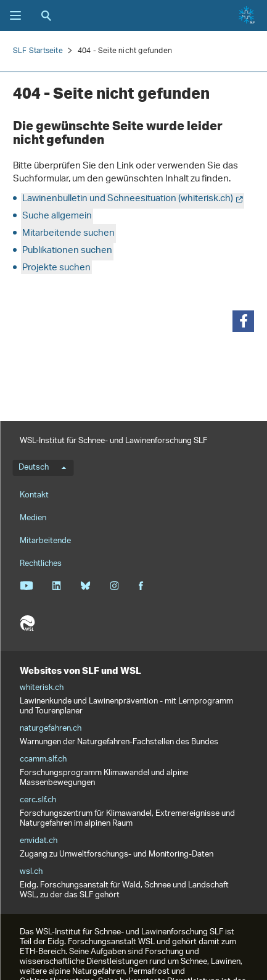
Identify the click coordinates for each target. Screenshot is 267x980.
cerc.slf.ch (38, 800)
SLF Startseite (38, 51)
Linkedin (56, 586)
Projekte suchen (56, 268)
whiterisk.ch (42, 688)
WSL (27, 623)
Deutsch (42, 468)
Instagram (114, 586)
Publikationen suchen (67, 251)
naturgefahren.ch (51, 729)
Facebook (141, 586)
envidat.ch (39, 841)
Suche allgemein (57, 216)
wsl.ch (31, 872)
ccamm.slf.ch (43, 760)
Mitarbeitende (45, 541)
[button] (243, 321)
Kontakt (34, 495)
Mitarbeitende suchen (68, 234)
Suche (46, 15)
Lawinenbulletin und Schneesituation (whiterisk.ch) (128, 199)
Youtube (26, 586)
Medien (33, 518)
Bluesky (85, 586)
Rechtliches (41, 564)
